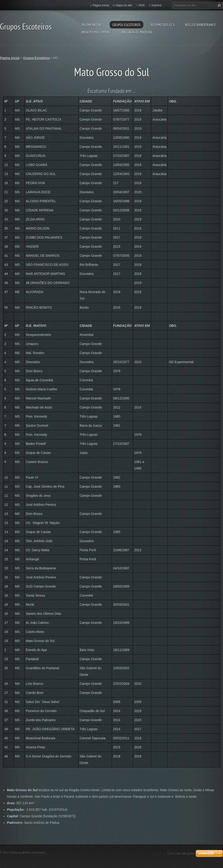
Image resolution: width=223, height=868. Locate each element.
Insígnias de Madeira (137, 32)
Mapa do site (124, 5)
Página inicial (101, 5)
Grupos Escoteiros (126, 25)
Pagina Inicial (92, 25)
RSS (142, 5)
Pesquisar (219, 5)
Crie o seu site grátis (181, 853)
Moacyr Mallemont (96, 32)
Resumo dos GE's (163, 25)
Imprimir (157, 5)
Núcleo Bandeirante (201, 25)
